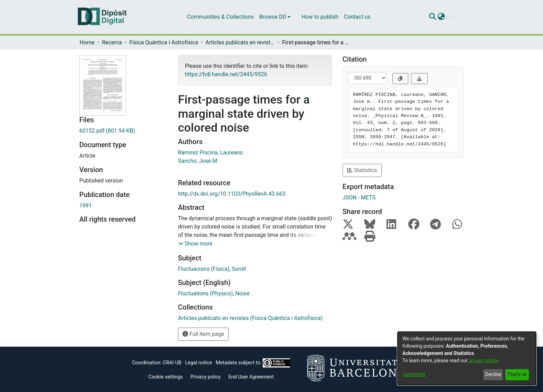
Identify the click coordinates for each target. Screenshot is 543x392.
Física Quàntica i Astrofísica (163, 42)
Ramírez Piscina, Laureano (211, 153)
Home (87, 42)
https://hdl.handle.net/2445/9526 (226, 74)
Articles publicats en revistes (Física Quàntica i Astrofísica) (240, 42)
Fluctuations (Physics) (205, 293)
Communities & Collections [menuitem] (220, 17)
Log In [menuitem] (454, 17)
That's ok (517, 374)
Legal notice (198, 363)
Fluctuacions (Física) (204, 269)
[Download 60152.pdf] (123, 131)
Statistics (362, 170)
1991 (86, 206)
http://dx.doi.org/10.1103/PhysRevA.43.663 (232, 194)
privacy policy (483, 360)
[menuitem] (275, 17)
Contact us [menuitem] (357, 17)
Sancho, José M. (198, 161)
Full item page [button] (203, 334)
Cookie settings (166, 377)
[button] (195, 244)
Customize (414, 374)
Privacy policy (206, 377)
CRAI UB (172, 363)
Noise (242, 293)
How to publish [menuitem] (320, 17)
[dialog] (467, 358)
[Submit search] (432, 17)
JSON (350, 198)
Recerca (112, 42)
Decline (493, 374)
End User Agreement (251, 377)
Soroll (239, 269)
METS (368, 198)
